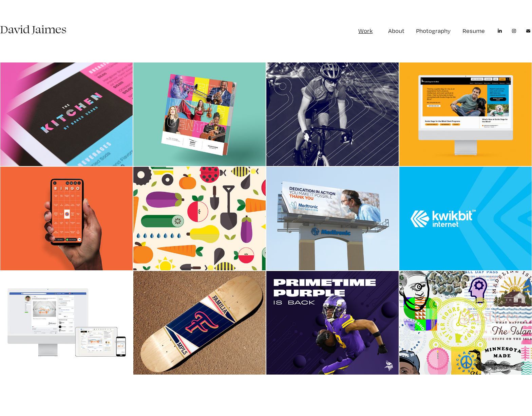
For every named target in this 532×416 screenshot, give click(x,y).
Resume (474, 31)
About (396, 31)
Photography (433, 31)
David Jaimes (33, 29)
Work (365, 31)
